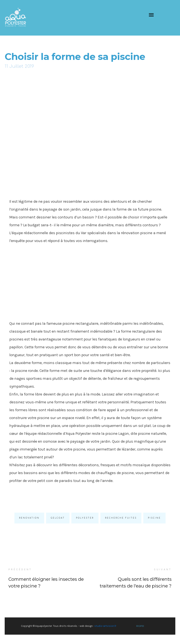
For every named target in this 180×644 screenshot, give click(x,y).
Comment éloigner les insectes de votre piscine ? (46, 583)
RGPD (140, 626)
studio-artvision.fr (105, 626)
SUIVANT (163, 569)
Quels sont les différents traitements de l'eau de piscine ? (136, 583)
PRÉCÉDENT (20, 569)
